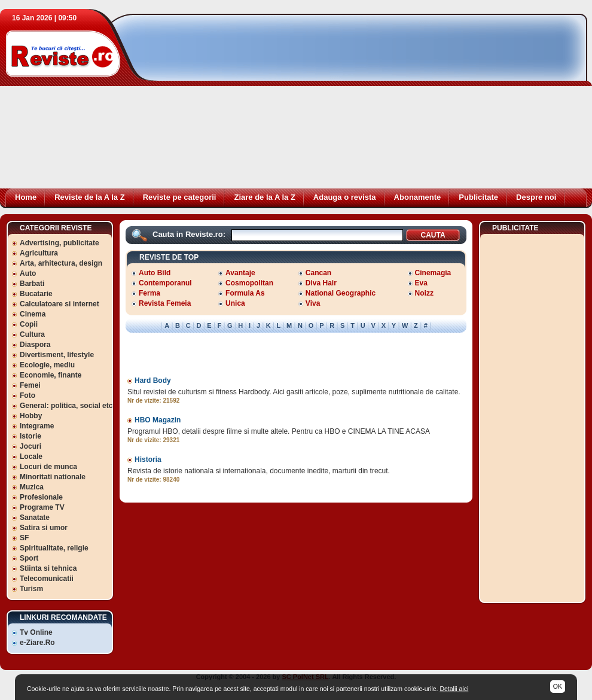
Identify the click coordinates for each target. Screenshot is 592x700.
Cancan (318, 273)
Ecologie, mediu (47, 365)
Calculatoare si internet (59, 304)
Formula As (245, 293)
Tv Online (36, 632)
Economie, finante (51, 375)
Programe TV (42, 507)
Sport (29, 558)
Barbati (32, 284)
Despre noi (536, 197)
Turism (31, 589)
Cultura (32, 334)
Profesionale (41, 497)
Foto (28, 395)
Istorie (30, 436)
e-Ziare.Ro (37, 643)
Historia (148, 459)
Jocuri (30, 446)
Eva (421, 283)
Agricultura (39, 253)
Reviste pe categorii (180, 197)
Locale (31, 456)
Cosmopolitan (249, 283)
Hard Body (153, 381)
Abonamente (418, 197)
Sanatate (35, 518)
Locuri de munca (48, 467)
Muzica (32, 487)
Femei (30, 385)
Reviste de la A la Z (90, 197)
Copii (29, 324)
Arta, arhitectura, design (61, 263)
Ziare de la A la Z (264, 197)
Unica (235, 303)
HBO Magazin (158, 420)
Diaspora (35, 345)
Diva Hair (321, 283)
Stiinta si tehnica (48, 568)
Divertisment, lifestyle (57, 355)
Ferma (149, 293)
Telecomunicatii (47, 579)
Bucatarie (36, 294)
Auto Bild (155, 273)
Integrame (37, 426)
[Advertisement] (302, 105)
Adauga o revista (345, 197)
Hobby (31, 416)
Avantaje (240, 273)
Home (26, 197)
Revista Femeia (165, 303)
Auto (28, 273)
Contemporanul (165, 283)
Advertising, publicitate (59, 243)
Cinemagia (433, 273)
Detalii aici (454, 689)
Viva (313, 303)
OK (558, 686)
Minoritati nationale (53, 477)
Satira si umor (44, 528)
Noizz (424, 293)
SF (24, 538)
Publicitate (478, 197)
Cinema (33, 314)
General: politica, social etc (66, 406)
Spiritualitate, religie (54, 548)
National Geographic (341, 293)
